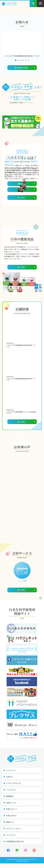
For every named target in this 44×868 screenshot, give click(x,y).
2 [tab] (19, 60)
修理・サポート (12, 812)
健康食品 (10, 798)
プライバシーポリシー (15, 832)
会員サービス (12, 805)
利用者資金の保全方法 (16, 846)
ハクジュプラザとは (14, 785)
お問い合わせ (12, 819)
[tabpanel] (22, 44)
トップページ (12, 771)
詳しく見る (21, 198)
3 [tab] (21, 60)
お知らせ (10, 778)
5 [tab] (26, 60)
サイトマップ (11, 839)
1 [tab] (16, 60)
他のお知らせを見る (21, 68)
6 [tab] (29, 60)
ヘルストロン (12, 792)
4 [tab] (24, 60)
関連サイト (11, 826)
